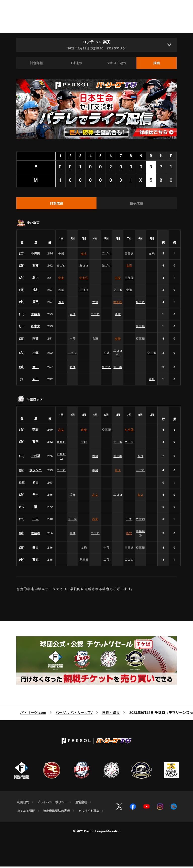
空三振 (129, 255)
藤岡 (36, 443)
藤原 (36, 562)
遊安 (84, 431)
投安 (129, 535)
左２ (61, 431)
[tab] (56, 205)
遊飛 (152, 381)
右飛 (95, 340)
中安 (61, 279)
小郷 (36, 354)
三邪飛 (129, 279)
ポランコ (35, 472)
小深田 (35, 255)
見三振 (118, 291)
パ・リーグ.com (33, 714)
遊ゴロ (61, 267)
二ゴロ (107, 255)
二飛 (106, 562)
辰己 (36, 303)
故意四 (140, 521)
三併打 (84, 291)
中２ (118, 472)
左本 (129, 431)
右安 (129, 267)
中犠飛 (140, 535)
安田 (36, 381)
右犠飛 (61, 458)
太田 (36, 369)
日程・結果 (111, 714)
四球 (61, 291)
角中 (36, 496)
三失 (129, 521)
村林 (36, 267)
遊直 (61, 303)
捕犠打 (61, 443)
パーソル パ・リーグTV (74, 714)
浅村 (36, 291)
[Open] (170, 45)
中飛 (61, 255)
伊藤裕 (35, 316)
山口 (36, 521)
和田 (36, 484)
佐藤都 (35, 535)
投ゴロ (140, 303)
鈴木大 (35, 328)
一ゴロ (140, 472)
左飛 (152, 255)
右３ (84, 255)
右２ (140, 496)
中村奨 (35, 458)
